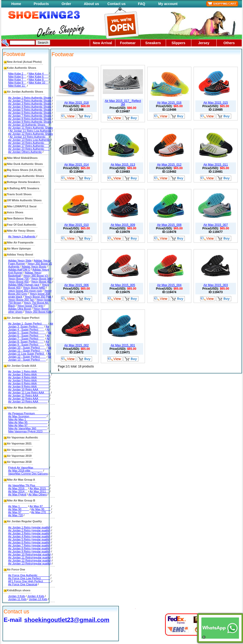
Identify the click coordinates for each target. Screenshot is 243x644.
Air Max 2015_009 (123, 225)
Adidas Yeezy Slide (20, 261)
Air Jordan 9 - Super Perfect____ (29, 343)
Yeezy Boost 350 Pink (38, 297)
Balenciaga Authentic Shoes (26, 176)
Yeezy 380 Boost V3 (35, 276)
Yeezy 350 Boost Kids (38, 312)
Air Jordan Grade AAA (22, 366)
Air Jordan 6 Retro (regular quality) (29, 542)
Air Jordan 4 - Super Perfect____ (29, 328)
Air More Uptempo (19, 248)
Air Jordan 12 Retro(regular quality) (30, 560)
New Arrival (102, 43)
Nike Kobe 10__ (38, 83)
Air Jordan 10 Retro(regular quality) (30, 554)
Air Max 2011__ (39, 491)
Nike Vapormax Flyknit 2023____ (28, 431)
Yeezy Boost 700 (19, 279)
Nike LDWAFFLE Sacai (22, 206)
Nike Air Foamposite (20, 242)
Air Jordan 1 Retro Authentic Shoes (30, 98)
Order (66, 4)
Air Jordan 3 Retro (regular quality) (29, 533)
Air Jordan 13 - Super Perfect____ (30, 358)
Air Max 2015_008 (169, 225)
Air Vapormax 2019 (19, 456)
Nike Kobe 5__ (17, 77)
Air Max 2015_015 (216, 103)
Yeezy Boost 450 (19, 282)
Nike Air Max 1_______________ (29, 419)
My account (168, 4)
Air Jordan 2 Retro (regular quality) (29, 530)
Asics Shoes (15, 212)
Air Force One (16, 569)
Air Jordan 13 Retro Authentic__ (29, 137)
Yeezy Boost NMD (34, 288)
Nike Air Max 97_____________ (28, 425)
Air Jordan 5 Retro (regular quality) (29, 539)
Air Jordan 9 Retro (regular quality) (29, 551)
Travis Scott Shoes (19, 194)
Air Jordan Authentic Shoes (25, 92)
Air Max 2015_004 (169, 285)
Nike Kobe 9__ (17, 83)
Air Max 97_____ (19, 512)
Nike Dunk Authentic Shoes (25, 164)
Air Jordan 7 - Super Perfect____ (29, 337)
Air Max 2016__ (18, 488)
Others (229, 43)
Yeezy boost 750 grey (30, 306)
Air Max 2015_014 (76, 165)
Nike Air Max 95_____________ (28, 422)
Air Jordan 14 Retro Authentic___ (29, 143)
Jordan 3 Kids (17, 596)
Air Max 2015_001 (123, 345)
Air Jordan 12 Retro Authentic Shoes (31, 134)
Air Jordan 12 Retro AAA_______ (29, 399)
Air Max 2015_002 (76, 345)
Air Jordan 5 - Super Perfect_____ (29, 331)
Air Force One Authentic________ (29, 575)
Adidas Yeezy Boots (34, 267)
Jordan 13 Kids (38, 599)
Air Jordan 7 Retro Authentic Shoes (30, 116)
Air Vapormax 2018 (19, 462)
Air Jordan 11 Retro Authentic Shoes (31, 128)
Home (16, 4)
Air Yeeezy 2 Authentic (22, 236)
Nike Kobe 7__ (17, 80)
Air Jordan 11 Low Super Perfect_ (29, 352)
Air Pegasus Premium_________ (28, 413)
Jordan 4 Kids (36, 596)
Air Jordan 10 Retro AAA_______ (29, 390)
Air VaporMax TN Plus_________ (29, 485)
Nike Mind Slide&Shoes (22, 158)
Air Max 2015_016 (169, 103)
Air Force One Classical (23, 584)
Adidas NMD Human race (24, 285)
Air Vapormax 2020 (19, 450)
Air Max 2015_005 (123, 285)
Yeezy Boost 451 (41, 282)
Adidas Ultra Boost (20, 309)
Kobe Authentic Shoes (22, 68)
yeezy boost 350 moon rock (25, 291)
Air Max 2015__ (39, 488)
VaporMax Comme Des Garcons (28, 474)
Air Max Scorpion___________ (27, 416)
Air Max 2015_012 (169, 165)
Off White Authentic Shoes (24, 200)
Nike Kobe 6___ (38, 77)
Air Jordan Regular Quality (24, 521)
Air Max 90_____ (19, 509)
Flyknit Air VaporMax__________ (28, 468)
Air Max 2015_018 (76, 103)
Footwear (128, 43)
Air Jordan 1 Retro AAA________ (29, 371)
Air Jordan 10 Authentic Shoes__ (28, 125)
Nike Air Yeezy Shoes (21, 231)
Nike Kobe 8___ (38, 80)
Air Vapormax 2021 (19, 443)
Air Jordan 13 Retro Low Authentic (29, 140)
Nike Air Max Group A (21, 480)
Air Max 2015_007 (216, 225)
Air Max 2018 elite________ (25, 471)
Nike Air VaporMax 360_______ (28, 428)
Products (41, 4)
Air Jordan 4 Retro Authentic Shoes (30, 107)
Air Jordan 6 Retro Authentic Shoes (30, 113)
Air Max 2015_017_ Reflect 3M (123, 103)
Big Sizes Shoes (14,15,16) (24, 170)
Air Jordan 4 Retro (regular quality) (29, 536)
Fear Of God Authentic (22, 225)
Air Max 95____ (41, 509)
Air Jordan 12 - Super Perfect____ (30, 355)
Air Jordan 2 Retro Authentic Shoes (30, 101)
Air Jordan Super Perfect (23, 318)
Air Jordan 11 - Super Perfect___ (30, 349)
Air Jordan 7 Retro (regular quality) (29, 545)
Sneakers (153, 43)
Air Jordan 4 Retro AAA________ (29, 377)
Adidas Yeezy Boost (20, 254)
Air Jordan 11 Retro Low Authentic (30, 131)
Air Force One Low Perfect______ (29, 578)
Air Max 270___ (41, 512)
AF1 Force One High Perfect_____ (29, 581)
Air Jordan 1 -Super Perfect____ (28, 324)
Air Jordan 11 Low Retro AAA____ (29, 393)
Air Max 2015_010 (76, 225)
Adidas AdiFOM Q (19, 270)
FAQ (142, 4)
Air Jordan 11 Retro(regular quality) (30, 557)
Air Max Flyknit (17, 494)
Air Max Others (37, 494)
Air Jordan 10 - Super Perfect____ (29, 346)
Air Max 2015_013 (123, 165)
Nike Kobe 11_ (17, 86)
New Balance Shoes (20, 218)
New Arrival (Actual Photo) (24, 62)
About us (91, 4)
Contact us (116, 4)
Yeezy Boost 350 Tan (21, 300)
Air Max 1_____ (18, 506)
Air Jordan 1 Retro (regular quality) (29, 527)
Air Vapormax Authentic (23, 437)
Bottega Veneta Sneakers (23, 182)
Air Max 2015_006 (76, 285)
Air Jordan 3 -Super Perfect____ (31, 325)
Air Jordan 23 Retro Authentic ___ (29, 149)
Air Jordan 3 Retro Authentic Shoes (30, 104)
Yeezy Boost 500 (41, 279)
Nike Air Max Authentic (22, 408)
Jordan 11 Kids (17, 599)
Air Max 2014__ (18, 491)
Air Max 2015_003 (216, 285)
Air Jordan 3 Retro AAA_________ (29, 374)
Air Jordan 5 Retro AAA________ (29, 380)
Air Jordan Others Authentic (25, 152)
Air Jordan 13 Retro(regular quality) (30, 563)
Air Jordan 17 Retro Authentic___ (29, 146)
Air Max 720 (16, 515)
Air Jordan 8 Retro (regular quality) (29, 548)
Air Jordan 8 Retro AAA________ (29, 387)
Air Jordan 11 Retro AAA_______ (29, 396)
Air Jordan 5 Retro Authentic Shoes (30, 110)
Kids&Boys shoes (19, 590)
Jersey (204, 43)
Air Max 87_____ (40, 506)
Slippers (178, 43)
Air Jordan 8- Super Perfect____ (29, 340)
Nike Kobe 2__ (17, 74)
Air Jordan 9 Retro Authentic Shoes (30, 122)
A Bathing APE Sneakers (23, 188)
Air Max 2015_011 (216, 165)
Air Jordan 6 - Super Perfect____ (30, 334)
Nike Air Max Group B (21, 500)
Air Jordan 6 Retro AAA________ (29, 383)
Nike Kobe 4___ (38, 74)
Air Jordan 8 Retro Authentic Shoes (30, 119)
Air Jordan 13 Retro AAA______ (28, 402)
